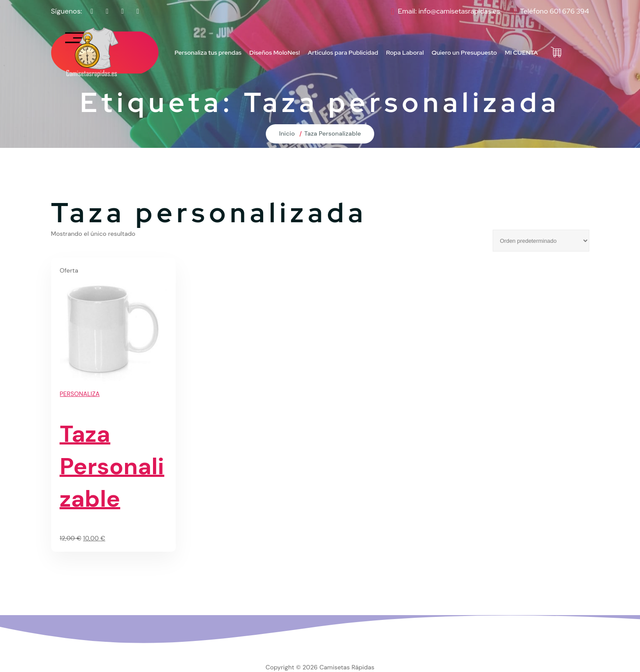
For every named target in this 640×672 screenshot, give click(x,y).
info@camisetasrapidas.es (459, 11)
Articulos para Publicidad (343, 52)
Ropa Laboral (405, 52)
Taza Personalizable (333, 133)
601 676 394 (569, 11)
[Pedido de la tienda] (541, 241)
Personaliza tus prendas (208, 52)
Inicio (287, 133)
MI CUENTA (522, 52)
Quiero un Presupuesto (464, 52)
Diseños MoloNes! (275, 52)
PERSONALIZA (80, 394)
